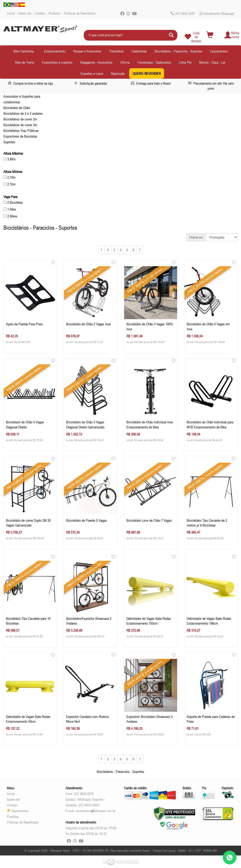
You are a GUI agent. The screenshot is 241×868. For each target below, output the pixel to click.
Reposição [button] (118, 73)
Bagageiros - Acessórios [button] (96, 62)
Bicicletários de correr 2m (20, 119)
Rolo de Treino (25, 62)
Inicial (11, 13)
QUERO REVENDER (147, 73)
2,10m (9, 177)
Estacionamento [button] (55, 51)
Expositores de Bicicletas (20, 136)
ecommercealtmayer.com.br (96, 811)
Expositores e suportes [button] (57, 62)
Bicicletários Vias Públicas (21, 130)
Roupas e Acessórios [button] (87, 51)
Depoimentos (18, 811)
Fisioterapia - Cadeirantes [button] (154, 62)
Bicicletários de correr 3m (20, 125)
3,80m (9, 159)
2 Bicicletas (13, 202)
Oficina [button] (125, 62)
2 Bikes (10, 216)
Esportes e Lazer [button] (92, 73)
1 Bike (10, 209)
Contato (40, 13)
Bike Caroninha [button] (24, 51)
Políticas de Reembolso (80, 13)
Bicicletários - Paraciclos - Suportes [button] (178, 51)
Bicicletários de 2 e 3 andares (23, 113)
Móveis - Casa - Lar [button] (212, 62)
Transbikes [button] (116, 51)
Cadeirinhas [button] (139, 51)
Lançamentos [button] (219, 51)
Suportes (9, 142)
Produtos (55, 13)
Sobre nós (25, 13)
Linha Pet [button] (185, 62)
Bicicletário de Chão (17, 108)
